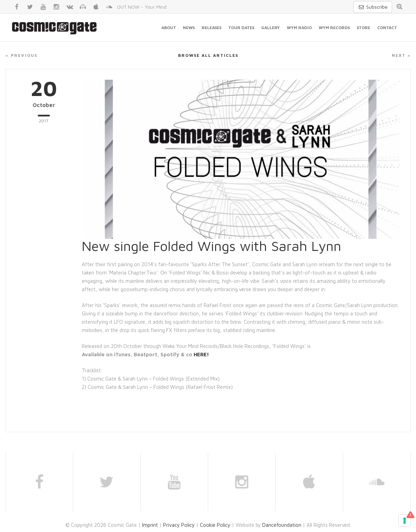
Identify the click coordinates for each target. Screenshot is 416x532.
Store (364, 28)
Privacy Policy (179, 525)
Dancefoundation (282, 525)
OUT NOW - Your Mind (142, 7)
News (189, 28)
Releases (211, 28)
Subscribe (373, 7)
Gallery (271, 28)
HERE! (201, 354)
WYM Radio (299, 28)
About (169, 28)
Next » (401, 55)
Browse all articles (208, 55)
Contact (387, 28)
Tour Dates (241, 28)
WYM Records (334, 28)
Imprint (150, 525)
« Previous (21, 55)
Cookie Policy (215, 525)
